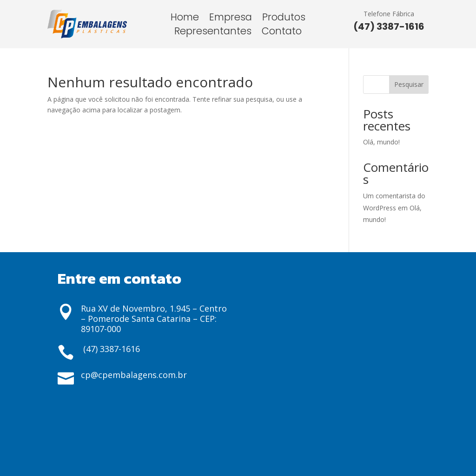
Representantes (213, 33)
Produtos (284, 19)
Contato (282, 33)
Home (185, 19)
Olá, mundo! (381, 142)
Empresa (231, 19)
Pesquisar (409, 84)
